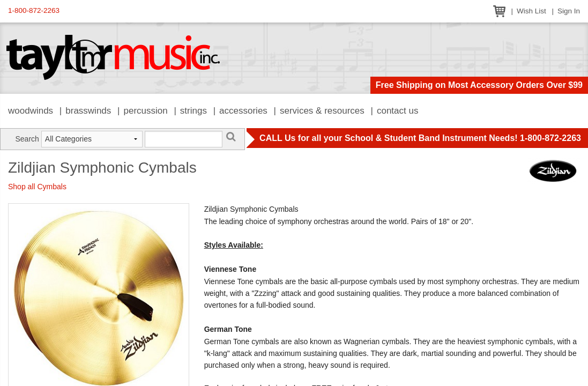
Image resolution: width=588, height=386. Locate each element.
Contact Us (398, 111)
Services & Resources (322, 111)
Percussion (145, 111)
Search (27, 139)
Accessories (243, 111)
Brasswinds (88, 111)
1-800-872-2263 (34, 10)
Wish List (531, 11)
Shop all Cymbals (37, 187)
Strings (193, 111)
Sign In (569, 11)
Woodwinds (31, 111)
